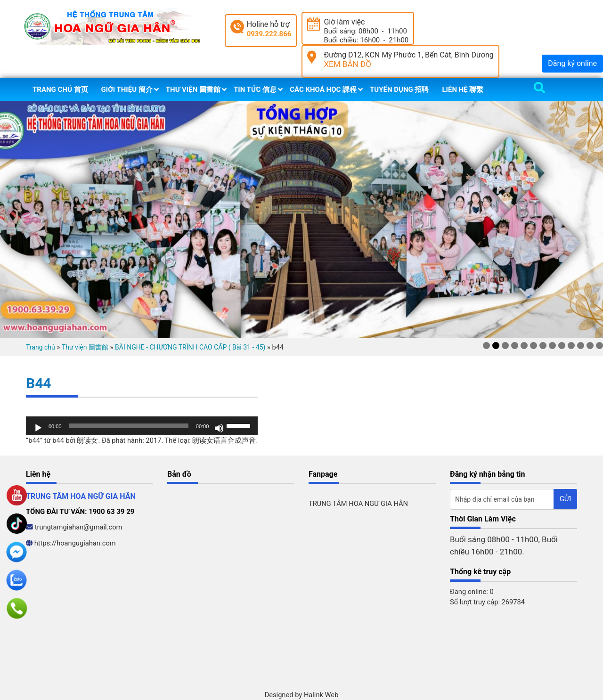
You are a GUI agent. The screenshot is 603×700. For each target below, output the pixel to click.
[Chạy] (38, 428)
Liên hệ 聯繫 (463, 90)
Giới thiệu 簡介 (127, 90)
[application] (142, 426)
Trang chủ (41, 347)
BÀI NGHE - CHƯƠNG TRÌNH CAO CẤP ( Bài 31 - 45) (190, 347)
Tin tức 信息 (255, 90)
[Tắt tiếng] (219, 428)
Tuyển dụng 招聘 (399, 90)
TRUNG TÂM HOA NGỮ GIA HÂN (358, 504)
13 (599, 346)
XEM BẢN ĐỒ (347, 64)
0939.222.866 (269, 34)
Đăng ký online (572, 63)
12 (590, 346)
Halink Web (321, 695)
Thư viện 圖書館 (193, 90)
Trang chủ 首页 (60, 90)
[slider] (129, 426)
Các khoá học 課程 (323, 90)
